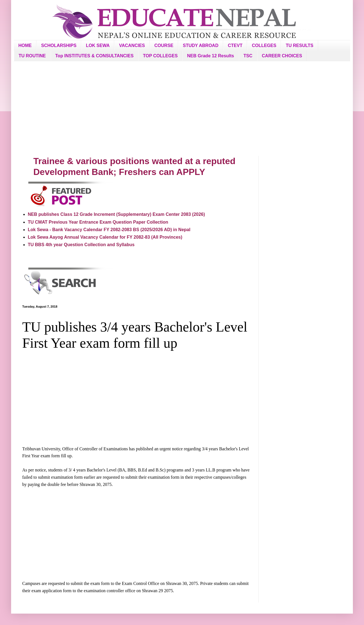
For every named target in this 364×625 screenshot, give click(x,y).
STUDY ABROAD (201, 45)
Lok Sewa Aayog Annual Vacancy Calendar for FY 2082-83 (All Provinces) (105, 237)
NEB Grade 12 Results (210, 56)
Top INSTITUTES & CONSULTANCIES (94, 56)
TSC (248, 56)
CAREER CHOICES (282, 56)
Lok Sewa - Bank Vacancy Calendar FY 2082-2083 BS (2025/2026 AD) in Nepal (109, 230)
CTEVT (235, 45)
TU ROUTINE (32, 56)
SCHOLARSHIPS (59, 45)
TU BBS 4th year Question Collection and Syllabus (81, 245)
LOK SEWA (98, 45)
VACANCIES (132, 45)
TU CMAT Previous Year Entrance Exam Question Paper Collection (98, 222)
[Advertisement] (182, 108)
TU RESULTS (299, 45)
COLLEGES (264, 45)
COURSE (164, 45)
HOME (25, 45)
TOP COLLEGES (160, 56)
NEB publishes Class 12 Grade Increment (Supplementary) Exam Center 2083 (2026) (116, 214)
